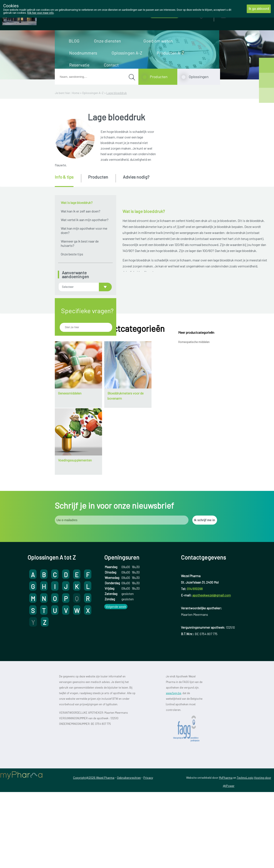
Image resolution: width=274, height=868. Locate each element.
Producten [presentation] (98, 177)
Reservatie (79, 65)
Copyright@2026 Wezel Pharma (94, 843)
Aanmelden (239, 15)
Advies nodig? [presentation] (136, 177)
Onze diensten (107, 41)
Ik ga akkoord (259, 9)
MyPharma (226, 843)
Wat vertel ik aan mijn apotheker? (85, 220)
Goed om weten (158, 41)
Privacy (148, 843)
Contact (111, 65)
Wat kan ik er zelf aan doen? (81, 211)
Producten (159, 77)
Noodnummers (83, 53)
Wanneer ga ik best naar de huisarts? (80, 243)
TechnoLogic (245, 843)
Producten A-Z (170, 53)
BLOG (74, 41)
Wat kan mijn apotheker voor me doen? (84, 230)
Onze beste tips (72, 254)
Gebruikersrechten (129, 843)
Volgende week (116, 672)
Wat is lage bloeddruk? (77, 203)
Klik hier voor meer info (41, 13)
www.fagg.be (174, 759)
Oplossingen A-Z (127, 53)
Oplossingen (199, 77)
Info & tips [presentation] (64, 177)
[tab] (68, 181)
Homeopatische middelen (194, 408)
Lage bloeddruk (117, 93)
